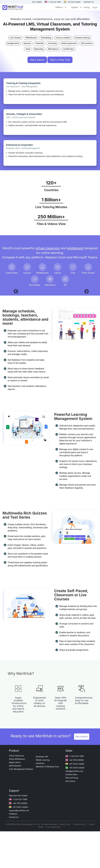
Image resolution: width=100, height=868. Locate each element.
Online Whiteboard (17, 809)
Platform (61, 8)
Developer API (42, 807)
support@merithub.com (19, 861)
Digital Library (15, 812)
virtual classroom (48, 248)
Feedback (13, 864)
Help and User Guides (18, 846)
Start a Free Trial (60, 60)
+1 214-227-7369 (53, 2)
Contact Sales (71, 824)
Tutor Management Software (21, 819)
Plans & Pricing (72, 828)
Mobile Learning (43, 810)
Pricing (87, 7)
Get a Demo (37, 2)
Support (76, 8)
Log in (95, 7)
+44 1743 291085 (75, 810)
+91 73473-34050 (72, 2)
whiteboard (75, 248)
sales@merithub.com (74, 821)
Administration (15, 816)
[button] (15, 315)
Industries (40, 813)
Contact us (89, 2)
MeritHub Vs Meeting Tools (47, 817)
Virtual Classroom (16, 806)
